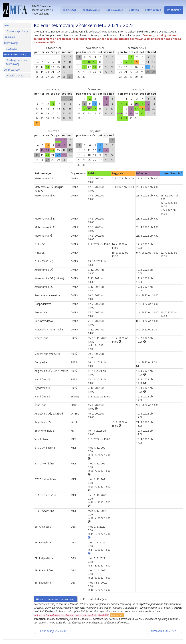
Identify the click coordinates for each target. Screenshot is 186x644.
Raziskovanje (114, 10)
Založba (134, 10)
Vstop (7, 25)
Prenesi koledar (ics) (93, 599)
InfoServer (174, 10)
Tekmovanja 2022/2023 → (165, 631)
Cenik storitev (12, 70)
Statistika (12, 49)
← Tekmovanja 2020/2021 (52, 631)
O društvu (70, 10)
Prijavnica (9, 37)
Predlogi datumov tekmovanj (17, 62)
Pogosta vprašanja (17, 31)
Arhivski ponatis (16, 75)
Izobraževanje (91, 10)
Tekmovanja (153, 10)
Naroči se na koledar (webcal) (55, 599)
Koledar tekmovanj (15, 54)
